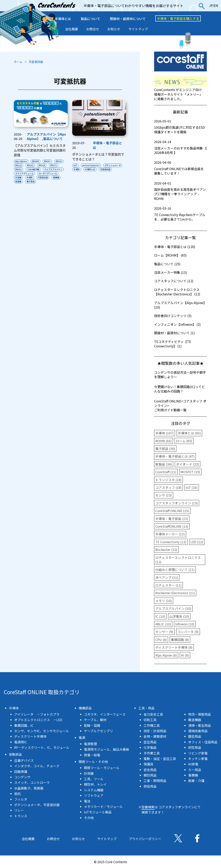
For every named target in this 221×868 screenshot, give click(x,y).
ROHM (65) (164, 441)
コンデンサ (22, 777)
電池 (87, 801)
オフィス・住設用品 (203, 742)
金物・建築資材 (155, 736)
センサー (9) (164, 632)
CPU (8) (161, 640)
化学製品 (150, 747)
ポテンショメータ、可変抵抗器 (37, 805)
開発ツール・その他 (93, 762)
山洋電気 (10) (179, 616)
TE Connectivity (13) (171, 542)
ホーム (18, 62)
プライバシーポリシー (145, 839)
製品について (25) (167, 264)
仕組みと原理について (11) (175, 570)
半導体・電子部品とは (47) (175, 456)
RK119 (18, 165)
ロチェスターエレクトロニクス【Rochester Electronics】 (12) (177, 292)
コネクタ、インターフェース (105, 714)
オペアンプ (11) (167, 577)
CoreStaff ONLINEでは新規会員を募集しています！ (180, 168)
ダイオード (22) (188, 464)
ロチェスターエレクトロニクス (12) (178, 560)
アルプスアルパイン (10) (173, 608)
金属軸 (18, 181)
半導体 (30, 177)
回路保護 (21, 771)
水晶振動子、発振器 (29, 788)
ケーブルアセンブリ (98, 731)
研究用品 (195, 747)
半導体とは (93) (189, 433)
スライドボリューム (24, 173)
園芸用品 (195, 736)
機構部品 (85, 708)
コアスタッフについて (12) (174, 281)
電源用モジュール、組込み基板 (107, 749)
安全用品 (150, 770)
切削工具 (150, 720)
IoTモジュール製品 (98, 812)
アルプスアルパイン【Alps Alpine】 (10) (180, 305)
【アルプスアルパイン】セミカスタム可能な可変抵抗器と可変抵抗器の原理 (40, 150)
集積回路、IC (24, 725)
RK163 (30, 165)
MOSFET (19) (190, 472)
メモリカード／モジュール (103, 806)
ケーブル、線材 (95, 720)
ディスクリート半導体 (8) (174, 647)
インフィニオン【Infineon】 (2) (177, 324)
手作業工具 (152, 753)
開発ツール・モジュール (102, 768)
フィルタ (21, 799)
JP (211, 5)
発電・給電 (92, 755)
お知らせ (114, 29)
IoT (75, 165)
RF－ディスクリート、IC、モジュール (42, 747)
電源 (82, 737)
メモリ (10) (164, 601)
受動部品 (15, 754)
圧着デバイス (24, 760)
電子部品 (31, 181)
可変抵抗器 (43, 177)
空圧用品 (150, 742)
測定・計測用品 (155, 731)
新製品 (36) (164, 464)
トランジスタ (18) (168, 480)
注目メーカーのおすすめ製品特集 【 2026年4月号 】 (180, 147)
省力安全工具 (153, 714)
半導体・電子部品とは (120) (175, 247)
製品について (90, 19)
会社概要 (72, 29)
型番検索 (148, 807)
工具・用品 (146, 708)
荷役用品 (150, 786)
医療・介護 (196, 781)
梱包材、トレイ (95, 784)
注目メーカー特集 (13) (171, 272)
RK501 (18, 169)
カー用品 (195, 770)
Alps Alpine (21, 161)
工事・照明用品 (155, 781)
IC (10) (160, 616)
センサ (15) (164, 495)
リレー (19, 810)
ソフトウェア (94, 795)
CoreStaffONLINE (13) (172, 526)
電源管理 (90, 744)
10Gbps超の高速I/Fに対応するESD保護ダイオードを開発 (180, 127)
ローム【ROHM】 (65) (170, 255)
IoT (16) (192, 487)
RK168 (42, 165)
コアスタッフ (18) (168, 487)
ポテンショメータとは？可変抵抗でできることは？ (98, 157)
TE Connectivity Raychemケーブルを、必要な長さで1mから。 (180, 214)
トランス (21, 816)
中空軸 (18, 177)
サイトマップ (138, 29)
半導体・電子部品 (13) (172, 519)
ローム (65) (184, 441)
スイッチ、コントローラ (32, 782)
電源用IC (21, 742)
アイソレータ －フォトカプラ (37, 714)
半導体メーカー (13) (170, 534)
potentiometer (91, 165)
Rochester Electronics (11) (175, 593)
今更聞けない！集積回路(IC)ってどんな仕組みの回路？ (179, 389)
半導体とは (63, 19)
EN (216, 5)
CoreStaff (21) (166, 472)
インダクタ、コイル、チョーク (37, 766)
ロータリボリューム (48, 173)
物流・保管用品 (200, 714)
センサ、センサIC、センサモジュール (41, 731)
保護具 (148, 764)
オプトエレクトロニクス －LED (38, 720)
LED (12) (197, 542)
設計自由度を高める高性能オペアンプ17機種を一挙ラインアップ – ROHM (180, 191)
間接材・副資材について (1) (174, 333)
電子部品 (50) (165, 449)
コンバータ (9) (188, 632)
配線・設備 (92, 725)
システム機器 (94, 790)
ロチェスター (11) (168, 585)
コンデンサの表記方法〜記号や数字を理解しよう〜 (180, 375)
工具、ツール (94, 779)
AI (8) (185, 655)
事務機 (193, 775)
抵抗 (17, 794)
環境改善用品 (198, 731)
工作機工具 (152, 725)
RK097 (47, 161)
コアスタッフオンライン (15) (177, 503)
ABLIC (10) (163, 624)
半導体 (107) (165, 433)
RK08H (35, 161)
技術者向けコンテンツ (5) (173, 316)
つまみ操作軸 (33, 169)
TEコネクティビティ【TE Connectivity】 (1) (173, 344)
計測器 (89, 773)
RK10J (59, 161)
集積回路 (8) (180, 640)
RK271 (54, 165)
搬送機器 (195, 720)
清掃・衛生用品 (200, 725)
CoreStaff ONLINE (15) (172, 511)
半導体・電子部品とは (107, 145)
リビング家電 (198, 753)
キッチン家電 (198, 759)
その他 (89, 818)
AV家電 (193, 764)
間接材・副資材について (128, 19)
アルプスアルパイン (54, 169)
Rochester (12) (166, 550)
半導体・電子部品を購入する (178, 18)
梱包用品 (150, 775)
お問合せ (93, 29)
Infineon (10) (185, 624)
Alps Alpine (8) (166, 655)
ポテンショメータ (113, 165)
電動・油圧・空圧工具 (160, 759)
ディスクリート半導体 (30, 736)
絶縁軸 (56, 177)
